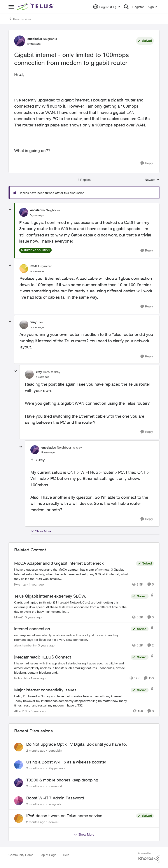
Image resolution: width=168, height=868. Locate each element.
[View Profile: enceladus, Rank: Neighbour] (20, 41)
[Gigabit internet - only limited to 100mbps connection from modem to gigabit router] (37, 215)
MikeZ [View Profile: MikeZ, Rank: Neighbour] (18, 617)
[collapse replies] (10, 209)
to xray (55, 372)
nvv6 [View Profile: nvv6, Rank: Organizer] (34, 266)
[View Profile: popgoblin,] (19, 747)
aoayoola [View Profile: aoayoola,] (55, 804)
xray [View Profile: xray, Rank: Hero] (33, 322)
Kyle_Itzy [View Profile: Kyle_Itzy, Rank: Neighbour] (20, 584)
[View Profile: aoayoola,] (19, 801)
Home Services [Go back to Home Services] (20, 19)
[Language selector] (107, 7)
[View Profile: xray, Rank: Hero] (24, 325)
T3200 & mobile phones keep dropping (62, 780)
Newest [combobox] (152, 180)
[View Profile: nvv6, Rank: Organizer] (24, 268)
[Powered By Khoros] (149, 857)
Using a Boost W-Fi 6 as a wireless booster (66, 762)
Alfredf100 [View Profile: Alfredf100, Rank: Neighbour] (21, 711)
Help (66, 855)
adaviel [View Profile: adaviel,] (53, 822)
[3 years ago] (45, 645)
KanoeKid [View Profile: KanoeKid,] (55, 786)
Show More (41, 531)
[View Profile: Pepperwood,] (19, 765)
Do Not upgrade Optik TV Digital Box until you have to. (77, 744)
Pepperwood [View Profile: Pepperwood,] (57, 768)
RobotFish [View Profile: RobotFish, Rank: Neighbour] (21, 678)
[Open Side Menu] (11, 7)
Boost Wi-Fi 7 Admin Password (55, 798)
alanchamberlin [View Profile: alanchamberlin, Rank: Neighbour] (25, 645)
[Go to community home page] (36, 7)
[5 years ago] (33, 617)
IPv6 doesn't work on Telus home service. (65, 816)
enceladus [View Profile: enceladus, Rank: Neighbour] (35, 39)
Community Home (21, 855)
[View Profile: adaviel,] (19, 818)
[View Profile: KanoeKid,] (19, 783)
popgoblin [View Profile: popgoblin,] (55, 750)
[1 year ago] (36, 584)
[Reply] (147, 163)
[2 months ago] (36, 750)
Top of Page (48, 855)
